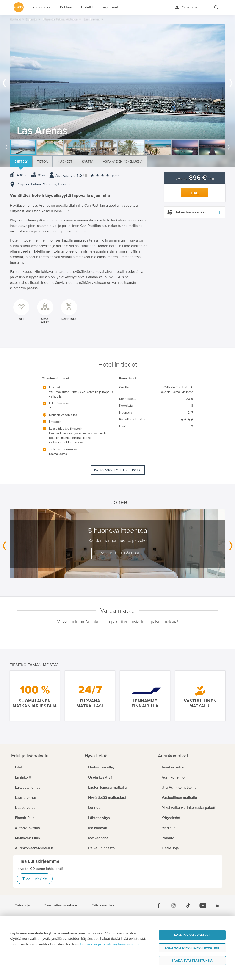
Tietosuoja (22, 905)
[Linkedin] (218, 905)
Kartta (88, 162)
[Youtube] (203, 905)
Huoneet (65, 162)
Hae (195, 193)
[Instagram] (174, 905)
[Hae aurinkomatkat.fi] (216, 7)
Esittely (21, 162)
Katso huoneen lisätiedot (118, 553)
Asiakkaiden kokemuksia (123, 162)
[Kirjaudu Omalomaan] (186, 7)
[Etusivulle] (19, 7)
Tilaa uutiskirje (35, 879)
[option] (118, 81)
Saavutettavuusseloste (61, 905)
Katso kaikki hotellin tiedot (116, 470)
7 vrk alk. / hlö (195, 179)
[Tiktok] (188, 905)
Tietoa (42, 162)
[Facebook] (159, 905)
